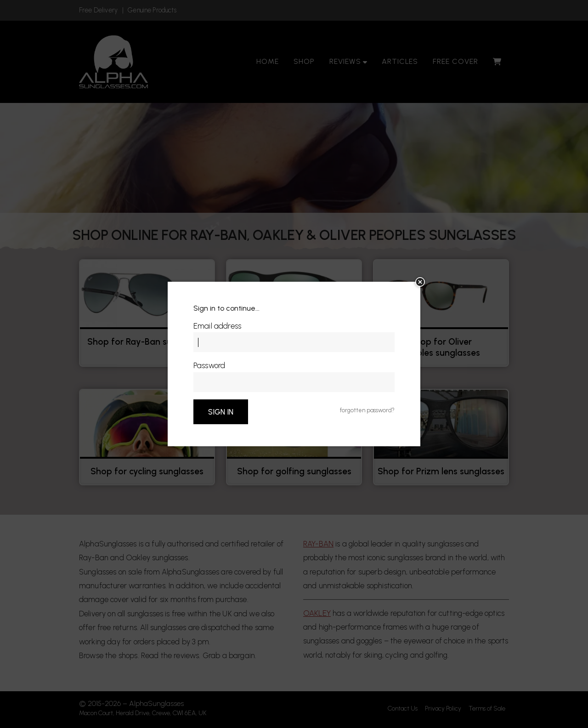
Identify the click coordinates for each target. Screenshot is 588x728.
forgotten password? (367, 410)
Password (209, 365)
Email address (217, 326)
